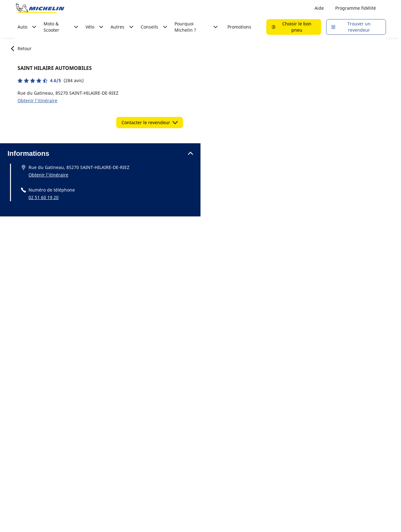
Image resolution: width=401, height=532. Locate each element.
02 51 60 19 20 (44, 197)
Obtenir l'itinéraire (37, 100)
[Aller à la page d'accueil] (40, 8)
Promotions (239, 27)
